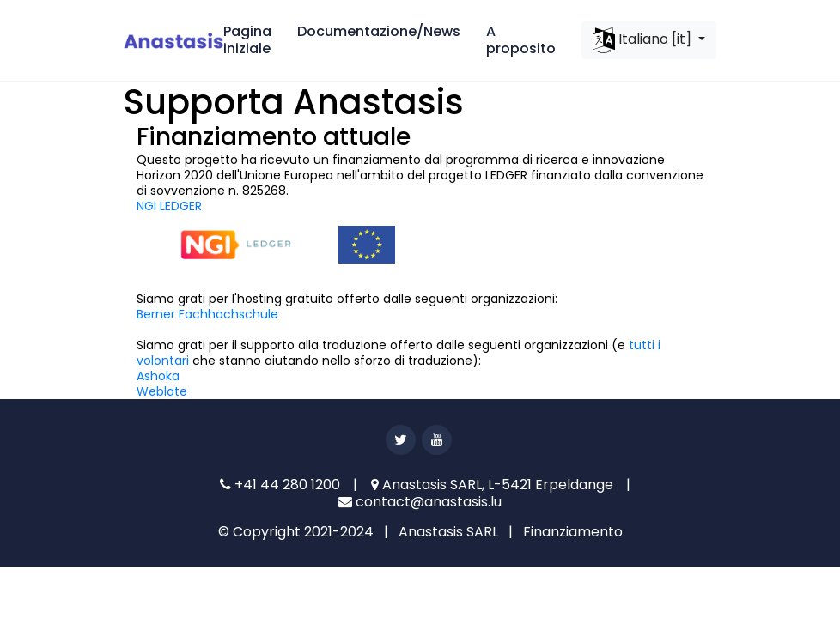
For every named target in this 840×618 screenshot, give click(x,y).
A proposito (521, 40)
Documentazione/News (379, 31)
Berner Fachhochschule (207, 314)
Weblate (162, 391)
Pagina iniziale (247, 40)
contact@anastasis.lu (420, 502)
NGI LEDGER (169, 206)
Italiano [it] (644, 40)
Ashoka (158, 376)
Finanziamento (573, 532)
